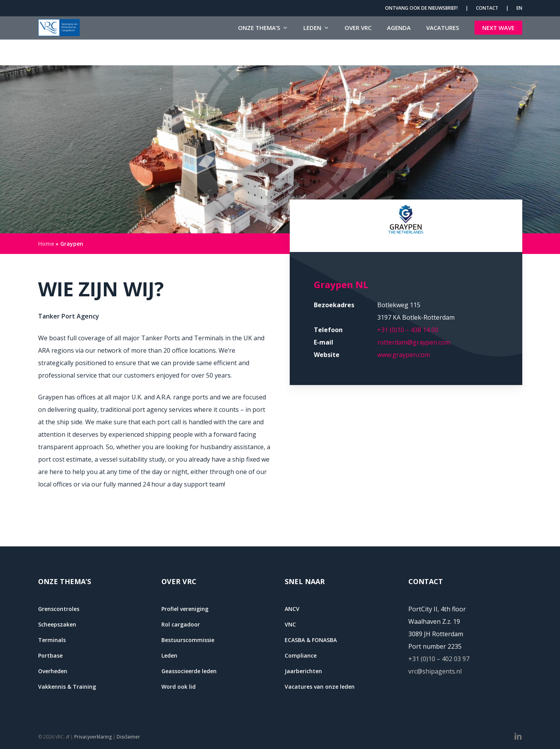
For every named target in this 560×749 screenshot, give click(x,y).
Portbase (50, 655)
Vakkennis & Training (67, 687)
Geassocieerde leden (189, 671)
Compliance (301, 655)
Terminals (52, 640)
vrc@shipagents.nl (435, 671)
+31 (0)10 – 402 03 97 (439, 659)
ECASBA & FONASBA (311, 640)
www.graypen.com (404, 355)
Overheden (53, 671)
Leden (169, 655)
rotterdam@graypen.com (414, 342)
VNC (290, 624)
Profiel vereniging (185, 609)
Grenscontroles (59, 609)
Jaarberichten (303, 671)
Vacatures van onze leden (320, 687)
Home (46, 244)
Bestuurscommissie (188, 640)
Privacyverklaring (93, 737)
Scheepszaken (57, 624)
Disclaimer (128, 737)
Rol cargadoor (181, 624)
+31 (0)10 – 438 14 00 (408, 330)
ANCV (292, 609)
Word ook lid (178, 687)
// (68, 737)
